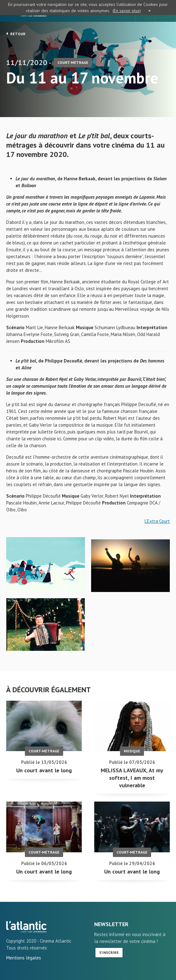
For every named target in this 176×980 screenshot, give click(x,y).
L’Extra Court (157, 521)
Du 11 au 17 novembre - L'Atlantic (26, 927)
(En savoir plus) (127, 11)
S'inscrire (109, 952)
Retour (16, 34)
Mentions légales (24, 958)
